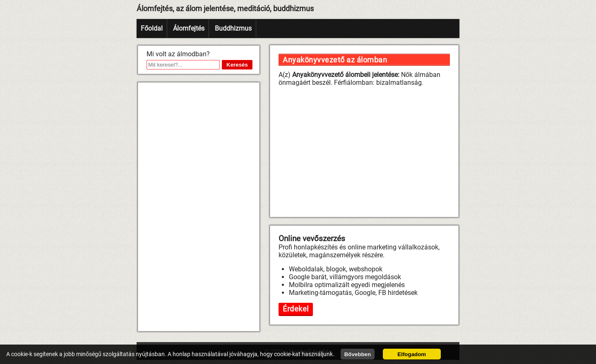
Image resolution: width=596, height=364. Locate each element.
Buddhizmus (233, 28)
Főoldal (152, 28)
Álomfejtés (189, 28)
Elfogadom (412, 354)
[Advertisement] (199, 207)
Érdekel (296, 309)
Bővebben (358, 354)
